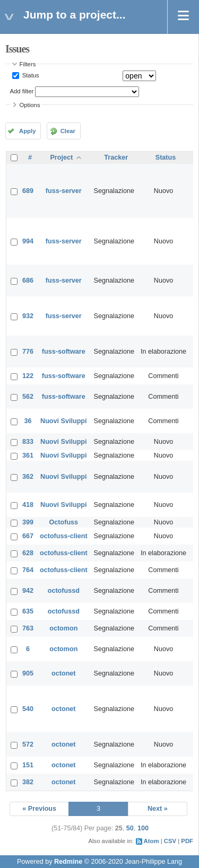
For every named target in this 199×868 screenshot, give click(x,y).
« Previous (39, 809)
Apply (27, 131)
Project (61, 157)
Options (30, 105)
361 (28, 455)
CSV (170, 841)
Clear (68, 131)
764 (28, 570)
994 (28, 241)
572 (28, 744)
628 (28, 553)
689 (28, 191)
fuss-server (64, 191)
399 (28, 522)
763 (28, 628)
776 (28, 352)
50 (130, 828)
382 (28, 782)
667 (28, 536)
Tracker (116, 157)
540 (28, 709)
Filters (28, 64)
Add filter (22, 91)
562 (28, 397)
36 (28, 421)
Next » (158, 809)
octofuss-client (64, 536)
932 (28, 316)
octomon (63, 628)
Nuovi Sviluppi (63, 421)
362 (28, 477)
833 (28, 442)
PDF (187, 841)
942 (28, 591)
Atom (152, 841)
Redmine (68, 862)
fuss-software (64, 352)
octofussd (64, 591)
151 (28, 765)
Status (30, 75)
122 (28, 376)
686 (28, 280)
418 (28, 505)
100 (143, 828)
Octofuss (64, 522)
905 (28, 673)
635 (28, 611)
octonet (63, 673)
